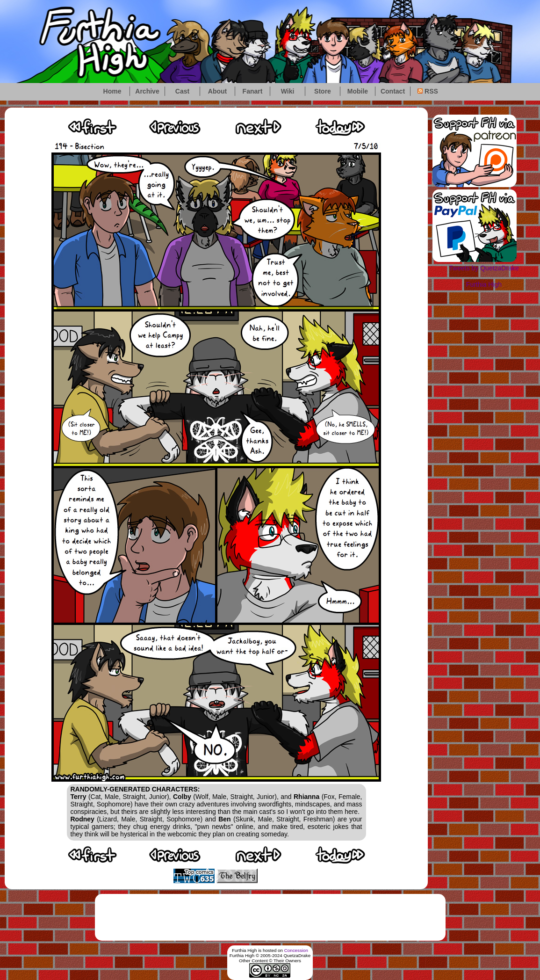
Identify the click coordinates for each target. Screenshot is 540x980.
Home (112, 91)
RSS (428, 91)
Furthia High (484, 284)
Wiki (288, 91)
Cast (182, 91)
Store (323, 91)
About (217, 91)
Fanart (253, 91)
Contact (393, 91)
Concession (296, 950)
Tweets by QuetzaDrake (484, 268)
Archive (147, 91)
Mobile (358, 91)
